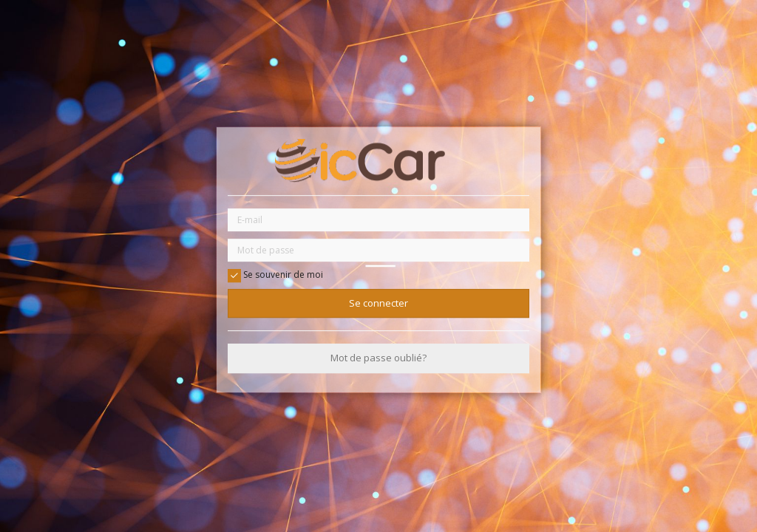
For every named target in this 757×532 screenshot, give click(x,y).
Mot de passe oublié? (378, 358)
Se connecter (378, 303)
